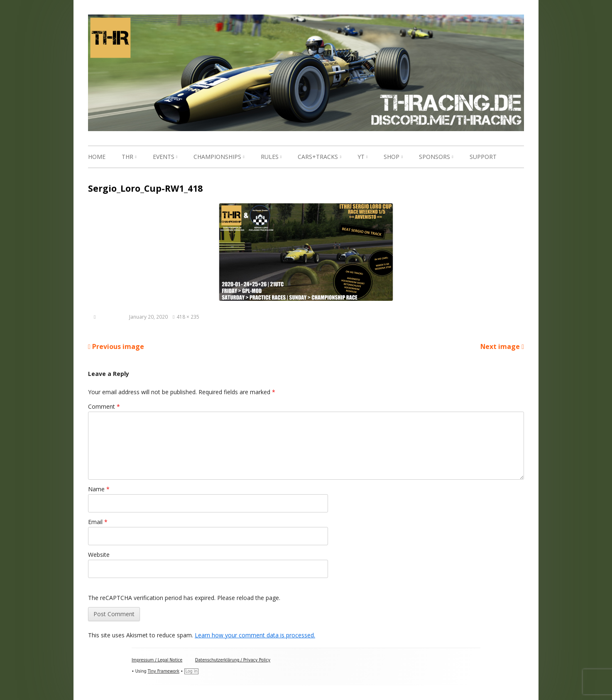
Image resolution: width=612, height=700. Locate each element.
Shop (392, 157)
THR (127, 157)
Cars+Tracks (318, 157)
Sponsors (435, 157)
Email (98, 522)
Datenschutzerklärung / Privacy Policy (233, 660)
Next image (500, 346)
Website (99, 555)
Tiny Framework (164, 671)
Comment (104, 406)
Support (483, 157)
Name (99, 489)
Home (97, 157)
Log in (192, 671)
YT (361, 157)
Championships (217, 157)
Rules (270, 157)
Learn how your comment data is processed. (255, 635)
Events (164, 157)
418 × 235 (188, 317)
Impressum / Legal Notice (157, 660)
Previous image (118, 346)
